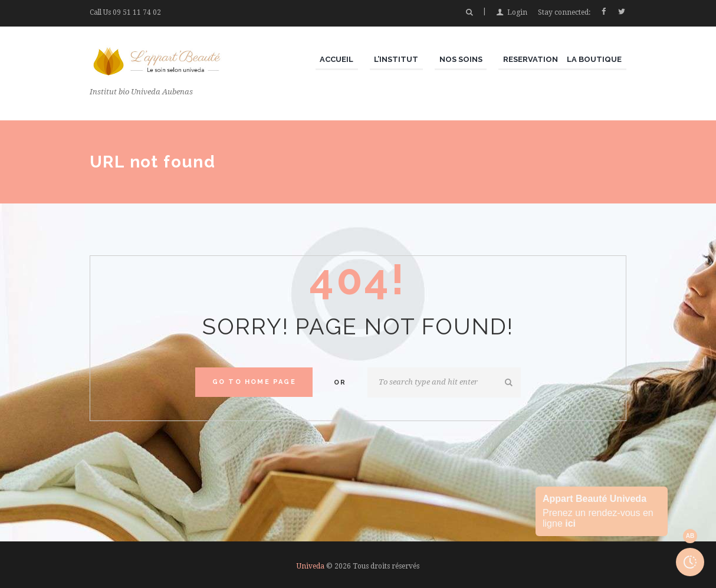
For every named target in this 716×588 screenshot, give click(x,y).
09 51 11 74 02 (137, 12)
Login (517, 12)
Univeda (311, 566)
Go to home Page (254, 382)
